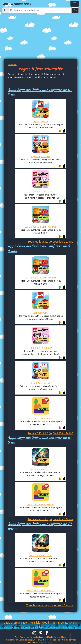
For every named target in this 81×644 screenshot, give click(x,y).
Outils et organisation (16, 623)
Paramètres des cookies (46, 640)
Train (32, 623)
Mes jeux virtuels (60, 637)
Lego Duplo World (40, 121)
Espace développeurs (27, 640)
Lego (68, 623)
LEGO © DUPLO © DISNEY (41, 192)
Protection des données (66, 640)
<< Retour (12, 65)
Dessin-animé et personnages (63, 628)
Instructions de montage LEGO (40, 418)
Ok (75, 10)
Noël (35, 628)
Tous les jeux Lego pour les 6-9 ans (50, 519)
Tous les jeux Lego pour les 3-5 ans (50, 433)
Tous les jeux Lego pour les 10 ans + (50, 605)
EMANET (31, 642)
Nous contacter (11, 640)
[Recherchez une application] (40, 10)
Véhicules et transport (21, 628)
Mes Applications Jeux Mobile (41, 637)
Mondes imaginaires (50, 623)
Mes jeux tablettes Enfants (17, 4)
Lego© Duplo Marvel (41, 157)
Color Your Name (22, 637)
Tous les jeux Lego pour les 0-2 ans (50, 242)
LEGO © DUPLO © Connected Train (41, 227)
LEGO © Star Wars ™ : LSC (41, 469)
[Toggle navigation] (75, 4)
